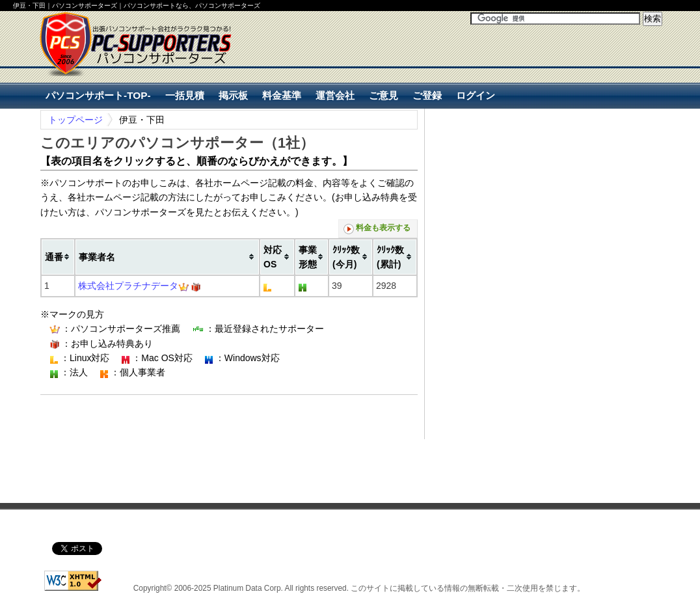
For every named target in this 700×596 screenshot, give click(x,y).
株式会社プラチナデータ (128, 286)
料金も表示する (377, 229)
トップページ (75, 120)
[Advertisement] (510, 66)
